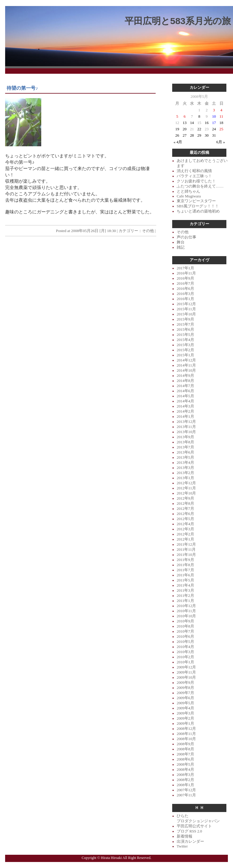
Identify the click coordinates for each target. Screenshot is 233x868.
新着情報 (185, 836)
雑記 (181, 247)
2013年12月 (186, 422)
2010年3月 (185, 652)
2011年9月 (185, 560)
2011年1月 (185, 601)
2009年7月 (185, 693)
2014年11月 (186, 365)
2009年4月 (185, 708)
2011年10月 (186, 555)
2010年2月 (185, 657)
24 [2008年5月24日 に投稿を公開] (214, 129)
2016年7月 (185, 284)
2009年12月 (186, 667)
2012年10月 (186, 493)
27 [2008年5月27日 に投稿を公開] (185, 135)
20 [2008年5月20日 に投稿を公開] (185, 129)
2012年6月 (185, 514)
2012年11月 (186, 488)
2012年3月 (185, 529)
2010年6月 (185, 637)
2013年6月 (185, 452)
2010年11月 (186, 611)
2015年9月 (185, 319)
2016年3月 (185, 294)
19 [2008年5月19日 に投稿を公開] (177, 129)
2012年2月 (185, 534)
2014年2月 (185, 411)
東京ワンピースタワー (196, 201)
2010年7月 (185, 631)
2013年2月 (185, 473)
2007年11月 (186, 795)
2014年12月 (186, 360)
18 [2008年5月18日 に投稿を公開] (221, 123)
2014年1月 (185, 417)
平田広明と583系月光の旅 (178, 21)
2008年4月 (185, 770)
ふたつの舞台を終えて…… (200, 186)
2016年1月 (185, 299)
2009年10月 (186, 677)
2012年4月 (185, 524)
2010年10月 (186, 616)
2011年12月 (186, 544)
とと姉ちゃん (188, 191)
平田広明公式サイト (194, 826)
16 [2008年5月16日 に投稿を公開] (207, 123)
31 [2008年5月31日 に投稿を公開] (214, 135)
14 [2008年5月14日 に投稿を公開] (192, 123)
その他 (148, 231)
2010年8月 (185, 626)
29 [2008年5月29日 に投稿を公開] (199, 135)
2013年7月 (185, 447)
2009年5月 (185, 703)
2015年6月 (185, 330)
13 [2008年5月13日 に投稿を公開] (185, 123)
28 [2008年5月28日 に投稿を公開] (192, 135)
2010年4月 (185, 647)
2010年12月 (186, 606)
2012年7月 (185, 509)
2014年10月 (186, 370)
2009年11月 (186, 672)
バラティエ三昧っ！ (194, 176)
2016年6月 (185, 289)
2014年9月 (185, 376)
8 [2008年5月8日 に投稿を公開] (199, 116)
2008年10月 (186, 739)
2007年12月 (186, 790)
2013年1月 (185, 478)
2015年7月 (185, 324)
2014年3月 (185, 406)
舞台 (181, 242)
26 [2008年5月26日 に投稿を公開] (177, 135)
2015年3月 (185, 345)
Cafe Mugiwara (189, 196)
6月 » (221, 142)
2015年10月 (186, 314)
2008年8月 (185, 749)
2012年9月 (185, 498)
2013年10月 (186, 432)
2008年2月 (185, 780)
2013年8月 (185, 442)
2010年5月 (185, 642)
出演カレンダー (190, 842)
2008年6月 (185, 759)
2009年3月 (185, 713)
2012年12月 (186, 483)
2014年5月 (185, 396)
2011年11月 (186, 550)
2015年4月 (185, 340)
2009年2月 (185, 718)
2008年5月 (185, 764)
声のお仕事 (186, 237)
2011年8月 (185, 565)
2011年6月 (185, 575)
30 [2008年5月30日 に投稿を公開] (207, 135)
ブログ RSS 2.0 (189, 831)
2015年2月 (185, 350)
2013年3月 (185, 468)
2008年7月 (185, 754)
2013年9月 (185, 437)
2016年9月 (185, 278)
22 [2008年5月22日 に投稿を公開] (199, 129)
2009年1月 (185, 724)
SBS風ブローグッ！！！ (198, 206)
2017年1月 (185, 268)
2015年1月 (185, 355)
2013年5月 (185, 457)
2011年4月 (185, 585)
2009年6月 (185, 698)
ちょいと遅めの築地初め (198, 211)
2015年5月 (185, 335)
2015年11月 (186, 309)
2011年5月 (185, 580)
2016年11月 (186, 273)
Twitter (182, 846)
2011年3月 (185, 591)
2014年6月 (185, 391)
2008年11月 (186, 734)
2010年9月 (185, 621)
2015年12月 (186, 304)
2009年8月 (185, 688)
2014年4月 (185, 401)
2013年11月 (186, 427)
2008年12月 (186, 729)
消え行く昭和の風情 (194, 171)
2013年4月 (185, 463)
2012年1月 (185, 539)
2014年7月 (185, 386)
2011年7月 (185, 570)
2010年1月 (185, 662)
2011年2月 (185, 596)
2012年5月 (185, 519)
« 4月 (178, 142)
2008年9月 (185, 744)
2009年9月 (185, 683)
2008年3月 (185, 775)
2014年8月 (185, 381)
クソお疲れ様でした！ (196, 181)
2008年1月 (185, 785)
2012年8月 (185, 504)
